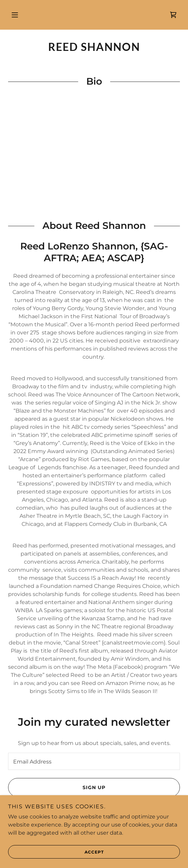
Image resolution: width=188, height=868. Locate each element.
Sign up (57, 787)
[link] (173, 15)
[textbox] (94, 761)
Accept (56, 852)
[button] (15, 15)
